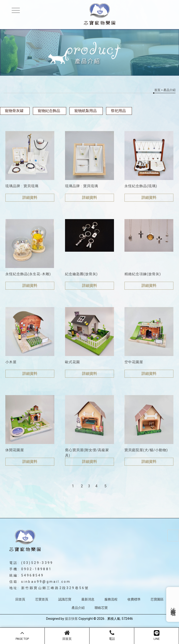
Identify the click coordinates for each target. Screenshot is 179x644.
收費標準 (134, 599)
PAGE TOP (22, 635)
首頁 (157, 90)
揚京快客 (71, 619)
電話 (112, 635)
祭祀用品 (118, 111)
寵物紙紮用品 (86, 111)
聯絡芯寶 (101, 608)
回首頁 (67, 635)
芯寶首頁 (42, 599)
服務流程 (111, 599)
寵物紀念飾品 (49, 111)
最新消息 (88, 599)
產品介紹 (78, 608)
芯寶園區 (157, 599)
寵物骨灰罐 (14, 111)
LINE (157, 635)
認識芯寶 (65, 599)
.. (106, 619)
